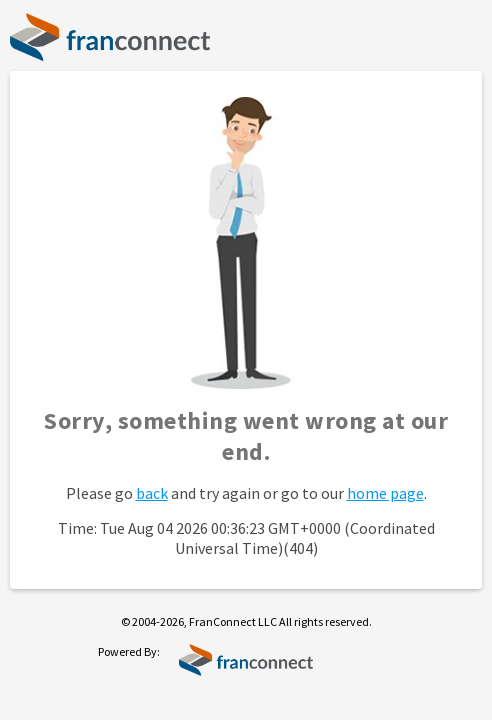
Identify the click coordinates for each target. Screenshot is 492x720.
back (152, 493)
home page (385, 493)
